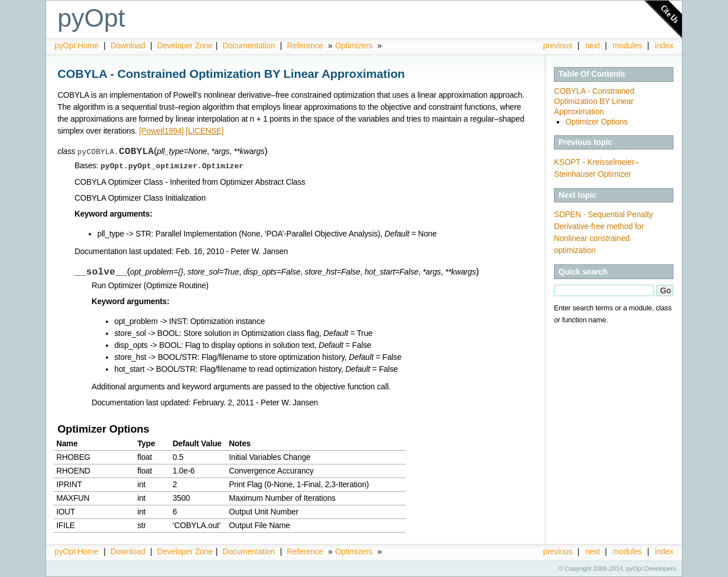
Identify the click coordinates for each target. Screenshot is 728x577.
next (593, 45)
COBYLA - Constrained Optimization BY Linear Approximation (594, 101)
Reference (305, 45)
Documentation (250, 45)
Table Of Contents (592, 74)
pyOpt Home (78, 45)
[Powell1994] (162, 131)
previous (558, 45)
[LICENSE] (205, 131)
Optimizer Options (597, 122)
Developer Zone (185, 45)
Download (129, 45)
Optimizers (354, 45)
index (664, 45)
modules (627, 45)
